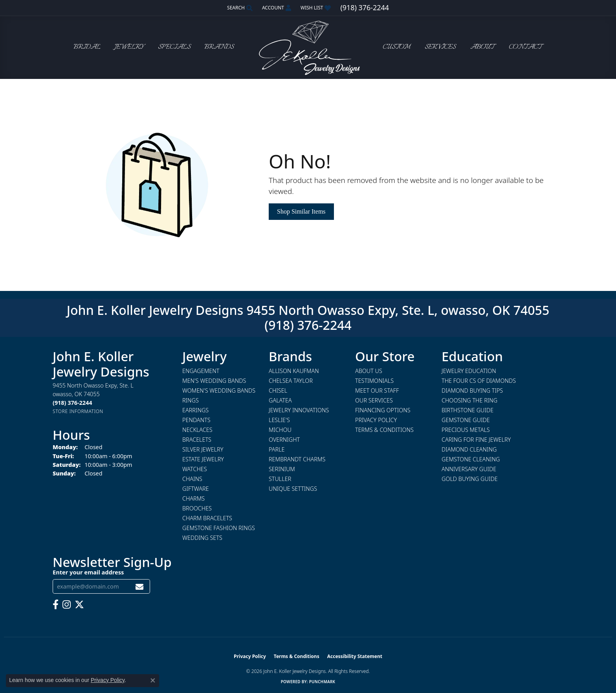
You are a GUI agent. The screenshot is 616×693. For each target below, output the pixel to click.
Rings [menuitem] (191, 400)
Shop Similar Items (301, 211)
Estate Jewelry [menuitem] (203, 459)
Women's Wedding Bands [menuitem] (219, 390)
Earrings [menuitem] (195, 410)
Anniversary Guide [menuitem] (469, 469)
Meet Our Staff (377, 390)
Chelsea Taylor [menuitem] (291, 381)
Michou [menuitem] (280, 430)
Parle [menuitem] (277, 449)
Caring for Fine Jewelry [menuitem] (476, 440)
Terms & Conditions (384, 430)
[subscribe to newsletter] (139, 586)
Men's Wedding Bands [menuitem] (214, 381)
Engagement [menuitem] (201, 371)
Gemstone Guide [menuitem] (466, 420)
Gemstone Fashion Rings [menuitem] (219, 528)
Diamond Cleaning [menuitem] (469, 449)
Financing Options (383, 410)
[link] (364, 8)
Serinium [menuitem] (282, 469)
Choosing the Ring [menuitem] (469, 400)
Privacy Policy (376, 420)
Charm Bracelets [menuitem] (207, 518)
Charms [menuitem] (193, 498)
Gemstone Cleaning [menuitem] (471, 459)
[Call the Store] (72, 403)
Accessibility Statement (355, 656)
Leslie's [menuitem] (279, 420)
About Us (369, 371)
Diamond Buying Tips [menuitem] (472, 390)
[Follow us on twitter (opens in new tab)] (79, 605)
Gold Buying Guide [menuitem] (470, 479)
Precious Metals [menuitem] (466, 430)
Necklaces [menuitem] (197, 430)
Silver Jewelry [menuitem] (203, 449)
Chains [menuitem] (192, 479)
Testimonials (374, 381)
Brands (219, 47)
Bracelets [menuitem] (197, 440)
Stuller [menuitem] (280, 479)
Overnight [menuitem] (284, 440)
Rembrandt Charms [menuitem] (297, 459)
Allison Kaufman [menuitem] (294, 371)
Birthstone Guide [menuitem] (467, 410)
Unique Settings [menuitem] (293, 489)
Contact (525, 47)
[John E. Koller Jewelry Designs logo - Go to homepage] (308, 47)
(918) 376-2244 (308, 325)
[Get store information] (78, 411)
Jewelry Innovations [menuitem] (299, 410)
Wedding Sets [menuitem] (202, 538)
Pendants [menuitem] (196, 420)
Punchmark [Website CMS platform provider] (322, 682)
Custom (396, 47)
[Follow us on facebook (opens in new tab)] (56, 605)
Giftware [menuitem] (195, 489)
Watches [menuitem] (195, 469)
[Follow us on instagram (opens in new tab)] (67, 605)
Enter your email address (88, 572)
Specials (174, 47)
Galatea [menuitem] (280, 400)
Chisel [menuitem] (278, 390)
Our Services (374, 400)
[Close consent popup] (153, 680)
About (482, 47)
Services (440, 47)
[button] (239, 8)
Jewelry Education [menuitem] (469, 371)
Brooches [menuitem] (197, 508)
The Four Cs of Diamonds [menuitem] (479, 381)
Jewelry (129, 47)
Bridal (87, 47)
